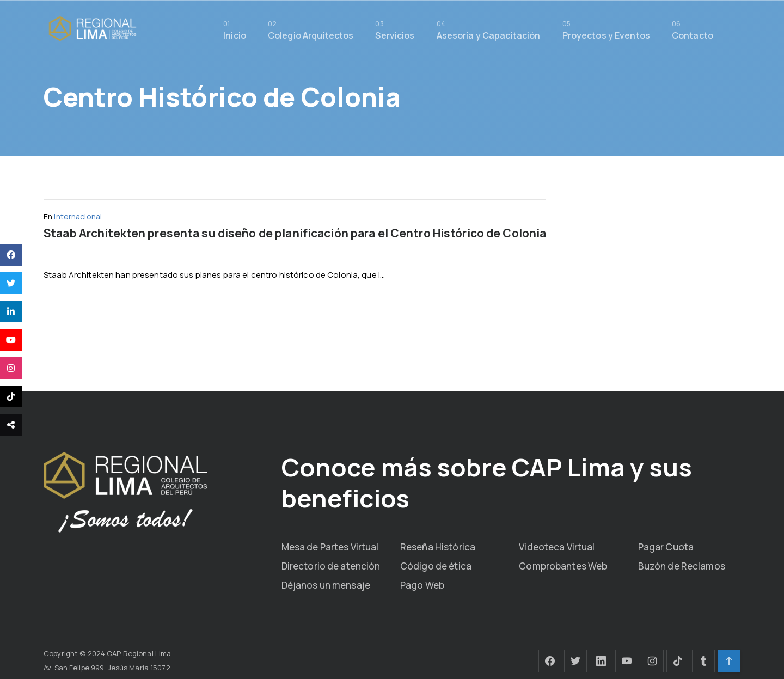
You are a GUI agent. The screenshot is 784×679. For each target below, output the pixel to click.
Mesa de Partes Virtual (330, 546)
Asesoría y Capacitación (489, 35)
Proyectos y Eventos (606, 35)
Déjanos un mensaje (326, 584)
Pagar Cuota (666, 546)
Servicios (395, 35)
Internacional (78, 216)
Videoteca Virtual (557, 546)
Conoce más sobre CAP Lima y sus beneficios (471, 482)
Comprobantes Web (563, 565)
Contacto (693, 35)
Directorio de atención (331, 565)
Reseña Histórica (438, 546)
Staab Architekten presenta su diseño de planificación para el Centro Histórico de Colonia (295, 233)
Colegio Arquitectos (311, 35)
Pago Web (422, 584)
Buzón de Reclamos (682, 565)
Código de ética (436, 565)
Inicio (235, 35)
